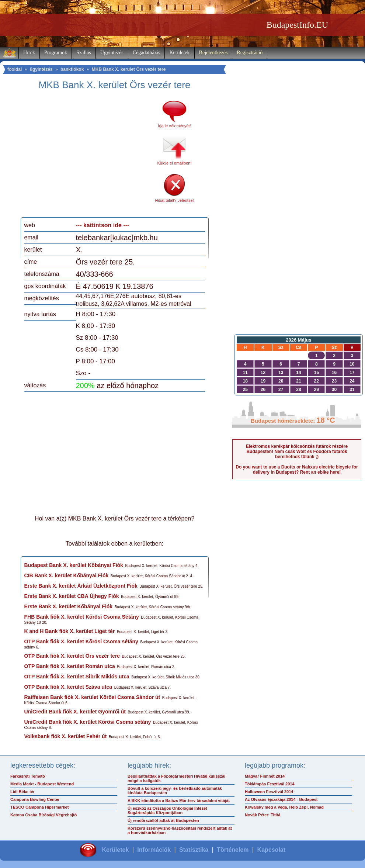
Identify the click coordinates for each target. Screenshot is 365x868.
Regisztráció (250, 53)
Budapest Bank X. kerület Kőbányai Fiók (74, 565)
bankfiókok (72, 69)
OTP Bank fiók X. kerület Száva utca (68, 687)
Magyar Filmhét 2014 (265, 776)
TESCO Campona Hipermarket (39, 807)
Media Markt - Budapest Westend (42, 784)
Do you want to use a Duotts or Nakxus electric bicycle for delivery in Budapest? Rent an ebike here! (297, 470)
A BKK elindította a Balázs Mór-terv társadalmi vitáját (179, 800)
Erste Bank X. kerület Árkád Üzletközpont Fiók (81, 586)
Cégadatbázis (147, 53)
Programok (56, 53)
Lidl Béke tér (22, 792)
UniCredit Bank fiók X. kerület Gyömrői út (75, 712)
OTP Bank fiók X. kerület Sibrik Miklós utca (77, 677)
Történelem (233, 850)
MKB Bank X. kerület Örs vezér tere (129, 69)
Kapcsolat (271, 850)
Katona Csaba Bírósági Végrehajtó (44, 815)
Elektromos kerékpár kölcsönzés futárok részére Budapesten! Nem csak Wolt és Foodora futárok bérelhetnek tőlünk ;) (297, 452)
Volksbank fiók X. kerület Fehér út (66, 736)
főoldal (15, 69)
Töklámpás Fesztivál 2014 (270, 784)
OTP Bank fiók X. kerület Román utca (70, 666)
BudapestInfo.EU (297, 25)
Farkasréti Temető (28, 776)
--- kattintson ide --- (103, 225)
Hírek (29, 53)
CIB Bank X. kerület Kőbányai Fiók (67, 575)
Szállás (84, 53)
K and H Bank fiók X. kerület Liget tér (70, 631)
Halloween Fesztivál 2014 (269, 792)
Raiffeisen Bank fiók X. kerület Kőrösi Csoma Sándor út (92, 697)
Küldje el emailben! (175, 163)
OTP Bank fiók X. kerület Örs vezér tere (72, 656)
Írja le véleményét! (174, 126)
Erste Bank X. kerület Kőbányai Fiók (69, 606)
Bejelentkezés (213, 53)
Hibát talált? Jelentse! (174, 200)
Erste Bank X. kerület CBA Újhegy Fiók (72, 596)
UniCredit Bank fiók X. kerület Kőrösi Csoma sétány (88, 722)
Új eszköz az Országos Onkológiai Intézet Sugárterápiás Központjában (167, 810)
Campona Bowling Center (35, 799)
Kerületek (179, 53)
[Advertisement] (86, 156)
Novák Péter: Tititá (263, 815)
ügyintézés (41, 69)
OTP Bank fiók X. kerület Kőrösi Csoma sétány (81, 642)
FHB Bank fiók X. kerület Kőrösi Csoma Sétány (82, 617)
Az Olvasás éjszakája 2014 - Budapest (281, 799)
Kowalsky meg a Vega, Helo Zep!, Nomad (284, 807)
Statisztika (194, 850)
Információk (154, 850)
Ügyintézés (112, 53)
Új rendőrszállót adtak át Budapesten (163, 820)
